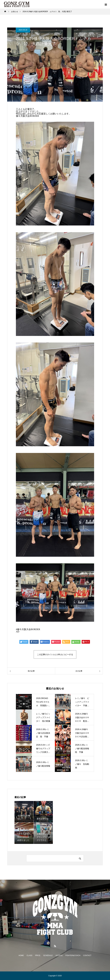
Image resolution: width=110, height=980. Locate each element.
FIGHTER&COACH (73, 955)
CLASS (29, 955)
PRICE (38, 955)
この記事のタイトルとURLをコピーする (55, 654)
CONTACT (87, 955)
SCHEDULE (48, 955)
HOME (21, 955)
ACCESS (59, 955)
